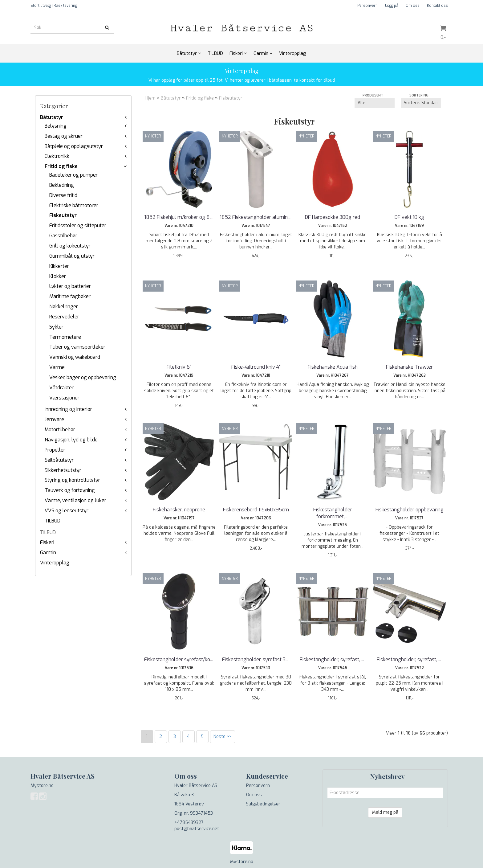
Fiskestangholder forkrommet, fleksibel (333, 513)
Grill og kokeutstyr (70, 246)
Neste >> (223, 737)
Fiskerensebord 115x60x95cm (256, 510)
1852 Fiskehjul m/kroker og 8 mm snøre (179, 221)
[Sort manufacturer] (375, 103)
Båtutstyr (52, 117)
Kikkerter (59, 266)
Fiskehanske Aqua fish (333, 367)
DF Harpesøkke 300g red (333, 217)
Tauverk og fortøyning (70, 490)
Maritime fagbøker (70, 296)
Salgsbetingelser (263, 804)
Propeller (55, 450)
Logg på (392, 6)
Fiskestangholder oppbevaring (410, 510)
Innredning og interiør (68, 409)
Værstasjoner (64, 398)
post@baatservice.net (197, 829)
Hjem (150, 98)
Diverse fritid (63, 195)
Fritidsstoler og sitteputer (78, 225)
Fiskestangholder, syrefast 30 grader (256, 663)
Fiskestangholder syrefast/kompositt (179, 663)
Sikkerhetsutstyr (63, 470)
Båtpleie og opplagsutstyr (74, 146)
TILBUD (53, 521)
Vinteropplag (55, 563)
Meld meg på (385, 812)
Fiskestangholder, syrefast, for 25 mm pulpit (410, 663)
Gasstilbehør (63, 236)
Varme (57, 367)
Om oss (413, 6)
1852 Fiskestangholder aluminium (256, 221)
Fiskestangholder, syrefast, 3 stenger (333, 663)
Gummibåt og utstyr (72, 256)
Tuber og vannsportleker (77, 347)
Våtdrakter (61, 388)
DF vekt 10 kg (409, 217)
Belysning (56, 126)
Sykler (56, 327)
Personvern (367, 6)
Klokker (58, 276)
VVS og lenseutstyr (67, 511)
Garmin (48, 553)
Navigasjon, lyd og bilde (71, 440)
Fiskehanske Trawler (409, 367)
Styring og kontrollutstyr (72, 480)
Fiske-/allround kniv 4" (256, 367)
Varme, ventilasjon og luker (75, 500)
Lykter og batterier (70, 286)
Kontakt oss (437, 6)
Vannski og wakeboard (75, 357)
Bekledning (62, 185)
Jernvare (54, 419)
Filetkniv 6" (179, 367)
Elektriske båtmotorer (74, 205)
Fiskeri (47, 542)
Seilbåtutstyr (59, 460)
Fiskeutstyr (63, 215)
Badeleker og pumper (73, 175)
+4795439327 (189, 823)
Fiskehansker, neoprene (179, 510)
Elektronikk (57, 156)
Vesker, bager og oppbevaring (83, 377)
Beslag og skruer (64, 136)
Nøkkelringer (64, 307)
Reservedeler (64, 317)
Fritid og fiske (61, 166)
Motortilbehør (60, 430)
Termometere (65, 337)
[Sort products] (421, 103)
